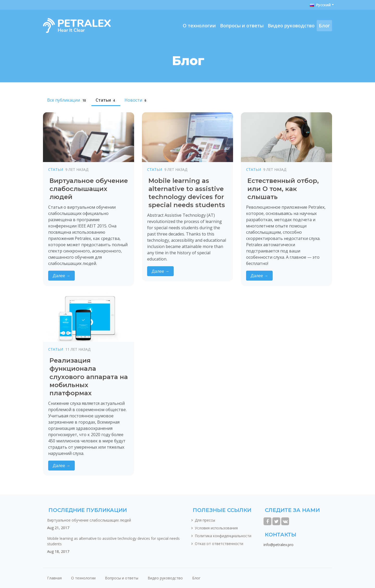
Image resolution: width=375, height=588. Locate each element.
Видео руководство (291, 26)
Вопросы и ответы (242, 26)
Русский (320, 5)
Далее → (61, 276)
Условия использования (216, 528)
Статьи (106, 100)
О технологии (199, 26)
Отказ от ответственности (219, 544)
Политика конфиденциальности (223, 536)
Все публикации (67, 100)
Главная (54, 578)
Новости (136, 100)
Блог (324, 26)
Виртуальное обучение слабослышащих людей (89, 520)
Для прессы (205, 520)
